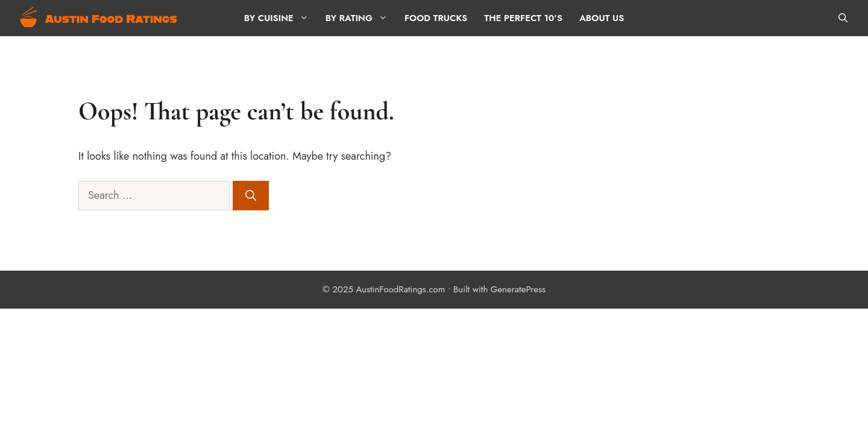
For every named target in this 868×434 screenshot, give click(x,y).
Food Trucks (436, 18)
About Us (602, 18)
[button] (843, 18)
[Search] (251, 196)
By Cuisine (281, 18)
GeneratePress (518, 289)
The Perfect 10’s (523, 18)
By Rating (361, 18)
